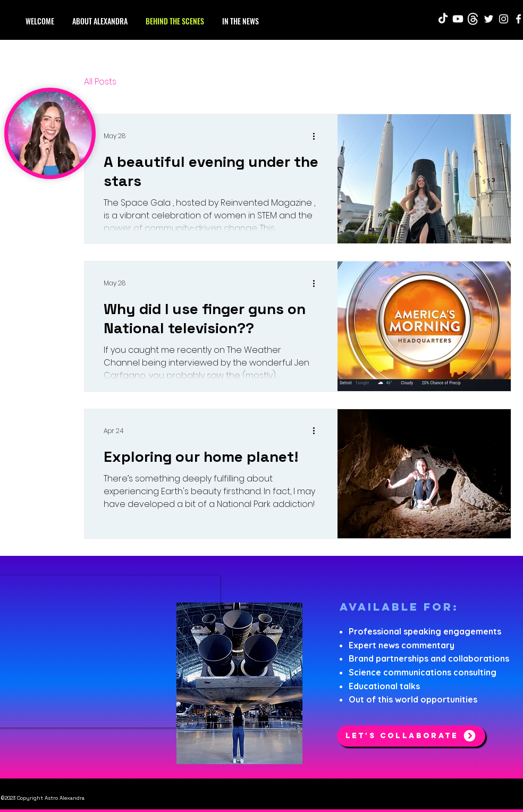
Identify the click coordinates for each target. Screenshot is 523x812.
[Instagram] (504, 19)
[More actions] (317, 136)
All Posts (100, 82)
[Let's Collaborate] (411, 736)
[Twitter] (489, 19)
